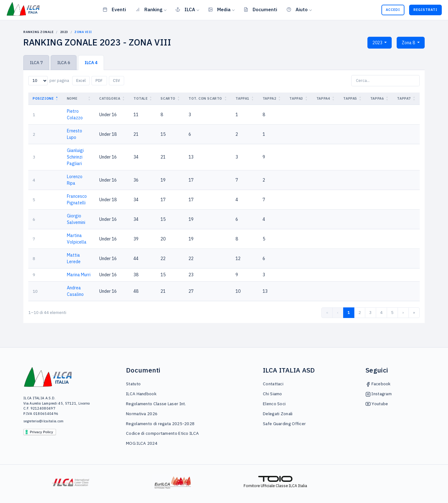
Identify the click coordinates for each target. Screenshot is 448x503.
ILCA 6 (64, 63)
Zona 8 (409, 43)
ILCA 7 (36, 63)
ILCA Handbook (141, 394)
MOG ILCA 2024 (142, 443)
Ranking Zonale (38, 32)
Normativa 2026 (142, 414)
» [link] (414, 313)
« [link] (327, 313)
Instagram (379, 394)
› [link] (403, 313)
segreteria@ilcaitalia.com (44, 421)
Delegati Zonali (278, 414)
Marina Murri (79, 275)
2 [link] (360, 313)
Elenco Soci (274, 404)
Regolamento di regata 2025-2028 (160, 424)
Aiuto (297, 9)
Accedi (393, 10)
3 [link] (371, 313)
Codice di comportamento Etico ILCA (162, 433)
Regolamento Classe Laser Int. (156, 404)
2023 (64, 32)
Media (219, 9)
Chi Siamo (273, 394)
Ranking (149, 9)
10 (35, 291)
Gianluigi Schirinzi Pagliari (75, 157)
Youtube (377, 404)
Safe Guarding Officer (284, 424)
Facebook (378, 384)
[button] (58, 99)
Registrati (425, 10)
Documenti (260, 9)
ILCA (185, 9)
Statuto (133, 384)
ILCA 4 (91, 63)
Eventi (114, 9)
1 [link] (349, 313)
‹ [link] (338, 313)
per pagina (59, 81)
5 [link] (392, 313)
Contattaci (273, 384)
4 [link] (381, 313)
